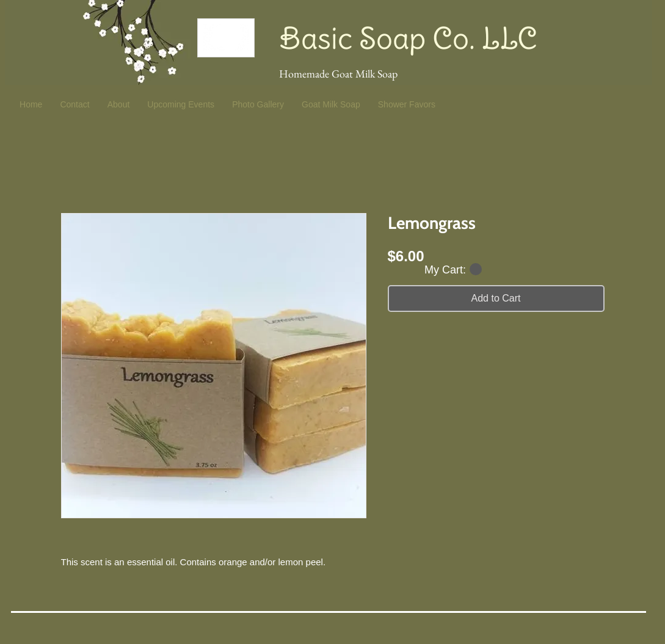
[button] (453, 270)
